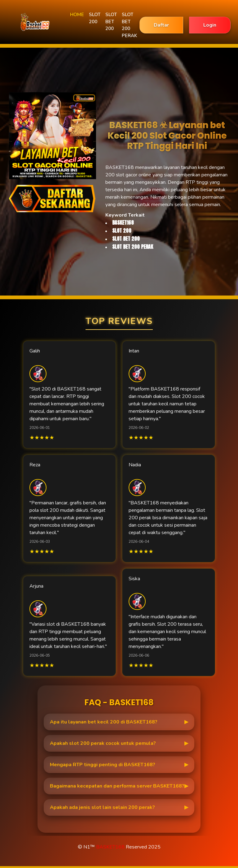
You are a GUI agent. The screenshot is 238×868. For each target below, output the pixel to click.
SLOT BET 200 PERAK (129, 25)
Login (210, 25)
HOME (77, 15)
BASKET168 (110, 847)
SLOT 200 (95, 18)
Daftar (161, 25)
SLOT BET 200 (111, 22)
